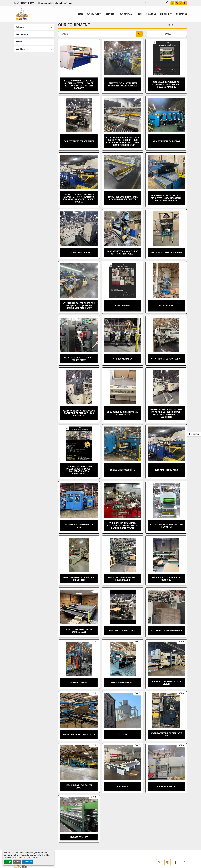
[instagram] (177, 3)
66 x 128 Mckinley (123, 359)
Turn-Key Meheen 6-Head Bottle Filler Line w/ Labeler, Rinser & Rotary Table (123, 526)
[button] (94, 14)
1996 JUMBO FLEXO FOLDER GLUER (79, 787)
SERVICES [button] (110, 14)
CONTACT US (182, 14)
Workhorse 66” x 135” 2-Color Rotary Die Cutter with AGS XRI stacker (79, 413)
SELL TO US (151, 14)
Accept (8, 862)
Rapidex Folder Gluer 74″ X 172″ (79, 735)
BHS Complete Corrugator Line (79, 526)
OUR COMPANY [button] (126, 14)
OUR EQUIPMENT (94, 14)
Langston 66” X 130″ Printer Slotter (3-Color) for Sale (123, 85)
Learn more (28, 862)
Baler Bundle (166, 306)
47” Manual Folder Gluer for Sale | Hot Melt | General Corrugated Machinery (79, 306)
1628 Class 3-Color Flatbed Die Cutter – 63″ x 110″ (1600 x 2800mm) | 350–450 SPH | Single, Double (79, 198)
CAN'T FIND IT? (166, 14)
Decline (17, 862)
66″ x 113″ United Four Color (166, 359)
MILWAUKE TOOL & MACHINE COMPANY (166, 579)
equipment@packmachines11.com (57, 3)
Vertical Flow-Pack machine (166, 253)
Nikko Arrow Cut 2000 (123, 683)
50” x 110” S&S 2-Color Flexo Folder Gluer (79, 359)
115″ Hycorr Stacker (79, 253)
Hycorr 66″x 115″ (79, 837)
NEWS (140, 14)
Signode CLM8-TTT (79, 683)
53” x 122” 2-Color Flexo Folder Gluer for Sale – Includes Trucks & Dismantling (79, 470)
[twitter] (172, 3)
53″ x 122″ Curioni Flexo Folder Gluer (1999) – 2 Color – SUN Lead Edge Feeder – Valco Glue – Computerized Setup (123, 141)
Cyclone (123, 735)
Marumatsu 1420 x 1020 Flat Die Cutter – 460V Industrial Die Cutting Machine (166, 198)
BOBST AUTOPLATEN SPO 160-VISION (166, 683)
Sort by (167, 34)
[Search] (155, 3)
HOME (80, 14)
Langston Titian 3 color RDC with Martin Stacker (123, 253)
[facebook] (181, 3)
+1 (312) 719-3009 (26, 3)
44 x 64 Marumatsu (166, 786)
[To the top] (194, 434)
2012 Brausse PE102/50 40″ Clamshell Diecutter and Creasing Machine (166, 84)
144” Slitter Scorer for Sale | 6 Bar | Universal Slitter (123, 198)
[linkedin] (185, 3)
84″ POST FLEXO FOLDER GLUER (79, 141)
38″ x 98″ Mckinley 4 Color (166, 141)
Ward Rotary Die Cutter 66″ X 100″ (166, 735)
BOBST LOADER (123, 306)
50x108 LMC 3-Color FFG (123, 470)
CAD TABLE (123, 786)
